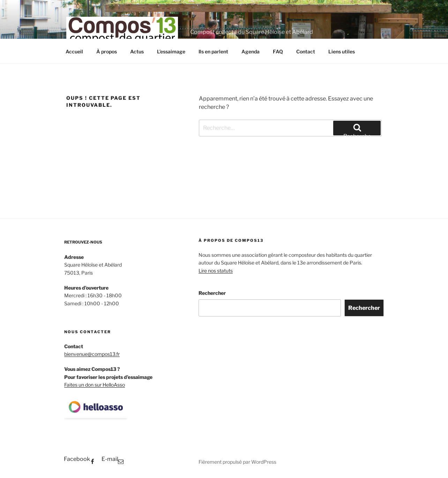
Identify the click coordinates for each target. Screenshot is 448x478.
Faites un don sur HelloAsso (95, 385)
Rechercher (212, 293)
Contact (306, 51)
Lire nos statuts (216, 271)
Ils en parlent (213, 51)
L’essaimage (171, 51)
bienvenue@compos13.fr (92, 354)
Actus (137, 51)
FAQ (278, 51)
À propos (107, 51)
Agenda (251, 51)
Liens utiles (342, 51)
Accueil (74, 51)
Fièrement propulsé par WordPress (237, 462)
